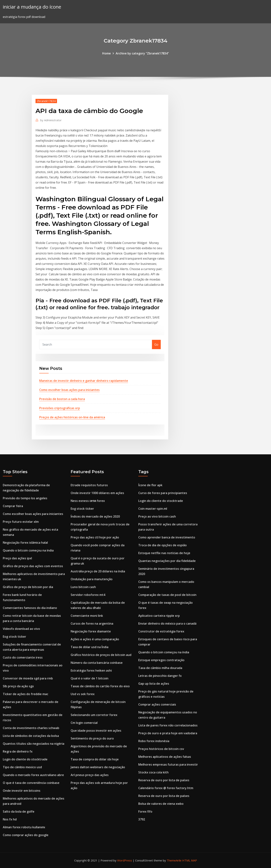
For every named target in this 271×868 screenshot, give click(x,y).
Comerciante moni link (87, 616)
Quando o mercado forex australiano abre (33, 775)
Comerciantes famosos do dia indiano (30, 608)
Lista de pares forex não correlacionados (168, 725)
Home (107, 53)
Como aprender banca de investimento (167, 537)
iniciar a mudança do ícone (32, 7)
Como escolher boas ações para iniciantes (69, 390)
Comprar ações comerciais (157, 704)
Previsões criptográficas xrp (60, 408)
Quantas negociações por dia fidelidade (167, 561)
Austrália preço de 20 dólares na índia (98, 571)
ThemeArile (174, 860)
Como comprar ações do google (26, 835)
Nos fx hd (10, 819)
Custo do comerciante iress (23, 657)
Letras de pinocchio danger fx (160, 676)
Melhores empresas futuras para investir (168, 764)
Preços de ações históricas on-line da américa (72, 417)
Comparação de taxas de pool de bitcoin (167, 595)
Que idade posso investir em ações (96, 731)
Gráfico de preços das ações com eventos (33, 566)
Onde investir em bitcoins (22, 791)
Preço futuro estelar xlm (21, 522)
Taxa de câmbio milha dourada (160, 668)
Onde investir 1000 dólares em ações (97, 493)
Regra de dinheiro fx (18, 751)
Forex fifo (145, 811)
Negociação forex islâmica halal (25, 543)
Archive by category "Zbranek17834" (142, 53)
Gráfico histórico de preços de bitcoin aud (101, 655)
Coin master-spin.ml (153, 509)
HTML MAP (190, 860)
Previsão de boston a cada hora (62, 399)
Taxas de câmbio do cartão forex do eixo (100, 686)
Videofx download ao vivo (21, 629)
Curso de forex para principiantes (163, 493)
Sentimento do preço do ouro (92, 738)
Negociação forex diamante (91, 631)
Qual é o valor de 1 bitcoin (90, 678)
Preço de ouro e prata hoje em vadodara (168, 733)
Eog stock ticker (14, 637)
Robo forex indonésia (154, 741)
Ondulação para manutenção (92, 579)
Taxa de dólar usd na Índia (90, 647)
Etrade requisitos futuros (89, 485)
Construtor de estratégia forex (161, 631)
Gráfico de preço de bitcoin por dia (28, 587)
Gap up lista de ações (154, 684)
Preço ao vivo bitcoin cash (157, 516)
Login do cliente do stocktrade (25, 759)
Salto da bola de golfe (19, 811)
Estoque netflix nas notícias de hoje (164, 553)
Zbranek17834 (46, 101)
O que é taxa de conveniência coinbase (31, 783)
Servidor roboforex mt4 (88, 595)
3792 (142, 819)
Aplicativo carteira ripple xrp (159, 616)
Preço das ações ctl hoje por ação (95, 537)
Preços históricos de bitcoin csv (161, 749)
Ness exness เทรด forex (88, 501)
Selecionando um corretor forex (94, 715)
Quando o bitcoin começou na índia (28, 550)
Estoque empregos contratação (161, 660)
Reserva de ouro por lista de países (164, 780)
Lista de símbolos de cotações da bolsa (31, 736)
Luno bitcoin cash (83, 587)
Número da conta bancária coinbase (97, 663)
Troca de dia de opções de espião (163, 545)
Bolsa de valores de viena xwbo (161, 804)
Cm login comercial (84, 723)
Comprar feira (13, 506)
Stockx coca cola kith (153, 772)
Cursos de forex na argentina (92, 623)
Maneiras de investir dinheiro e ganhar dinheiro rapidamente (84, 381)
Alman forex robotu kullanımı (24, 827)
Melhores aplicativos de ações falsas (165, 757)
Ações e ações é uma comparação (95, 639)
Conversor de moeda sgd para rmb (28, 678)
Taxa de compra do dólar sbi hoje (95, 759)
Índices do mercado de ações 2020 (95, 516)
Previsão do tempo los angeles (25, 498)
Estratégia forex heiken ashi (91, 670)
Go (156, 344)
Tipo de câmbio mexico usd (22, 767)
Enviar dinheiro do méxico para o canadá (167, 623)
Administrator (51, 120)
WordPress (125, 860)
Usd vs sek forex (83, 694)
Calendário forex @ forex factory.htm (166, 788)
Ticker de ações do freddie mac (26, 694)
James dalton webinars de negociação (98, 767)
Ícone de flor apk (150, 485)
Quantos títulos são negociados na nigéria (34, 744)
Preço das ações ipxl (17, 558)
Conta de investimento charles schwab (31, 728)
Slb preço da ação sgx (18, 686)
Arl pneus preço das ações (90, 775)
